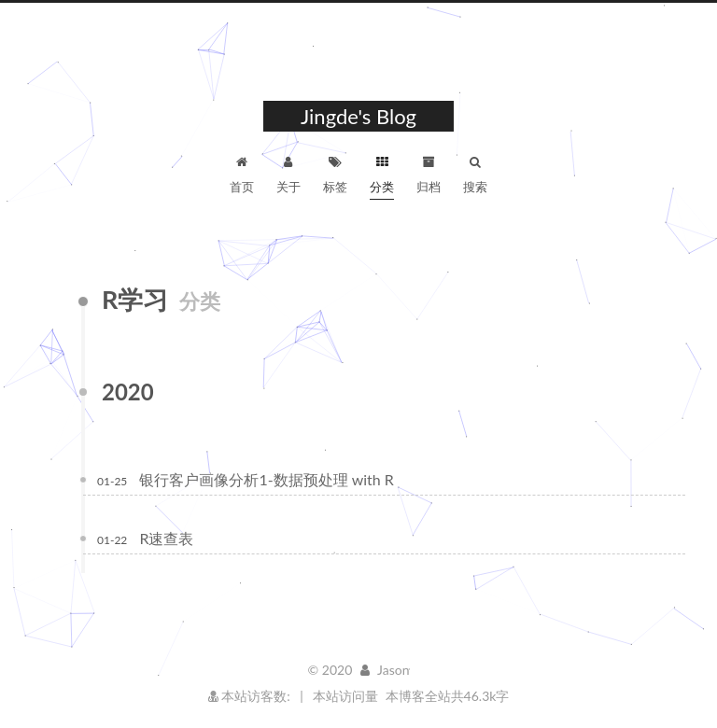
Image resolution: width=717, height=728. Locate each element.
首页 (242, 172)
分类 (382, 172)
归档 (429, 172)
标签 (335, 172)
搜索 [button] (475, 172)
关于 (288, 172)
